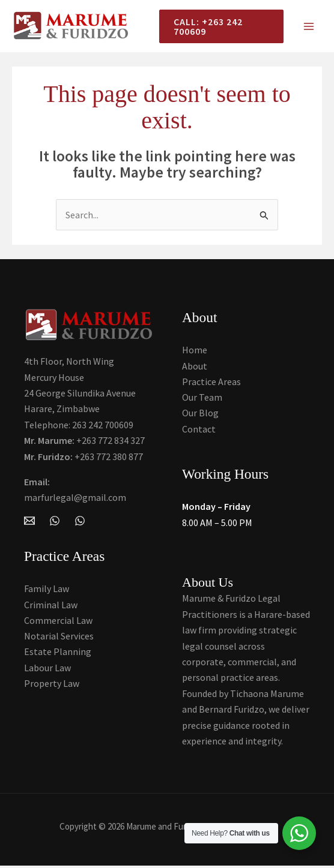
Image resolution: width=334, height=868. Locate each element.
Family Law (47, 591)
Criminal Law (51, 606)
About (195, 367)
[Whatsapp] (80, 522)
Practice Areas (211, 383)
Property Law (52, 686)
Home (195, 352)
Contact (199, 431)
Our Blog (200, 415)
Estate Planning (58, 654)
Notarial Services (59, 638)
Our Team (202, 399)
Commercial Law (58, 623)
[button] (219, 27)
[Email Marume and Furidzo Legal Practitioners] (29, 522)
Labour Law (47, 670)
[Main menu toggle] (309, 27)
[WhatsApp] (55, 522)
